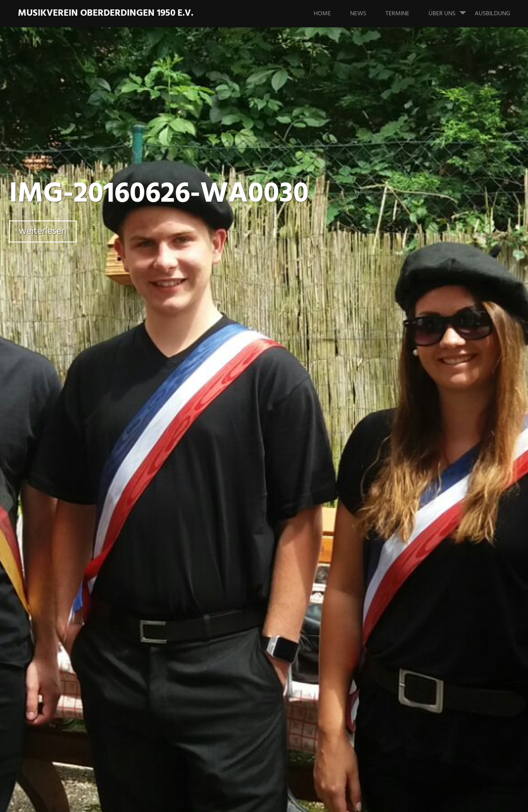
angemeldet (227, 636)
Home (322, 14)
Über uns (451, 9)
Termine (397, 14)
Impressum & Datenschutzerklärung (362, 798)
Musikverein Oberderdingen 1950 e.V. (106, 13)
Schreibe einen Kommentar (123, 343)
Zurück (193, 479)
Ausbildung (492, 14)
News (358, 14)
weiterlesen (43, 231)
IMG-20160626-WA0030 (159, 194)
